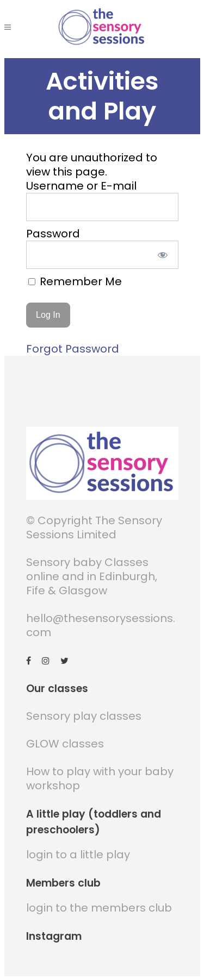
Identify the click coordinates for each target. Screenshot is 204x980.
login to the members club (99, 908)
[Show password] (162, 255)
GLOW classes (65, 744)
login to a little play (78, 855)
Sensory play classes (84, 716)
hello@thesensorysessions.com (101, 625)
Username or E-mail (81, 186)
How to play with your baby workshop (100, 778)
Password (53, 234)
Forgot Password (73, 349)
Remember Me (75, 281)
